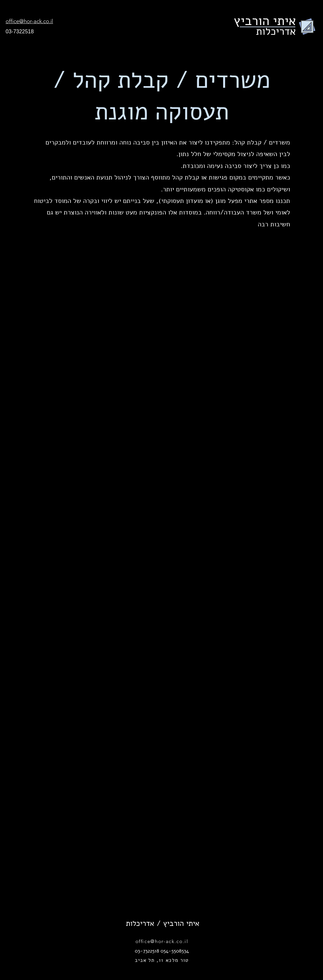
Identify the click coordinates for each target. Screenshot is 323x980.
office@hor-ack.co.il (162, 941)
